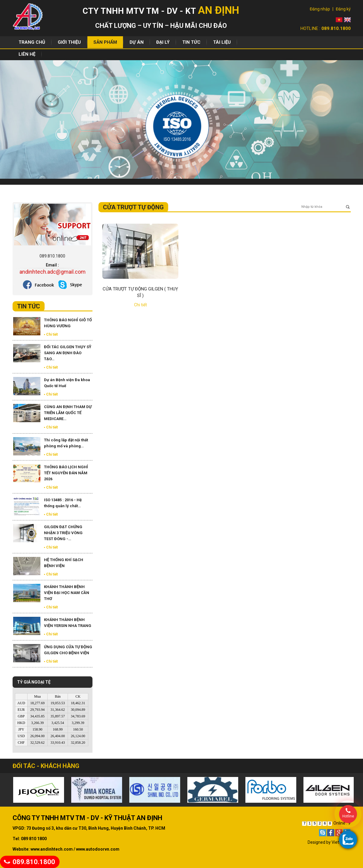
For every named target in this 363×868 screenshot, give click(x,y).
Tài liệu (222, 42)
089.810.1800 (30, 862)
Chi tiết (141, 305)
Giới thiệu (69, 42)
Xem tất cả (83, 308)
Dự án (137, 42)
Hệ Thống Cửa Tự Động (76, 190)
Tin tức (191, 42)
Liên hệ (27, 54)
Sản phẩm (105, 42)
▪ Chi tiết (51, 334)
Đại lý (163, 42)
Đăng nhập (320, 9)
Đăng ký (343, 9)
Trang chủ (32, 42)
